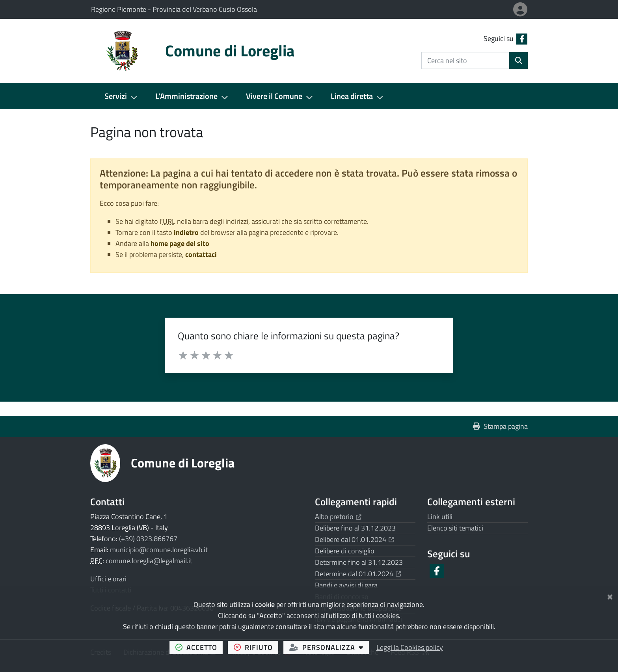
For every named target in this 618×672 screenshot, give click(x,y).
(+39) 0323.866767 (148, 539)
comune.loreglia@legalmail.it (149, 561)
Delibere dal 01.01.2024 (355, 539)
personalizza (329, 647)
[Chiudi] (610, 595)
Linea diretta (352, 96)
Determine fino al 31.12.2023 (359, 562)
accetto (199, 647)
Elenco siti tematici (455, 528)
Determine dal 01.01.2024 (358, 574)
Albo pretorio (338, 517)
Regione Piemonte (119, 9)
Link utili (440, 517)
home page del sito (180, 243)
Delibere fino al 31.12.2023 (355, 528)
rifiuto (256, 647)
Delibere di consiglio (345, 551)
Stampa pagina (500, 426)
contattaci (201, 254)
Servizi (116, 96)
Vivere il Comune (274, 96)
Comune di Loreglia (183, 463)
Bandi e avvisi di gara (346, 585)
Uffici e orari (108, 579)
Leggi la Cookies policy (410, 647)
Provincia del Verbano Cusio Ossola (205, 9)
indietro (186, 232)
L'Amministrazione (186, 96)
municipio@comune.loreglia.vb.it (159, 550)
